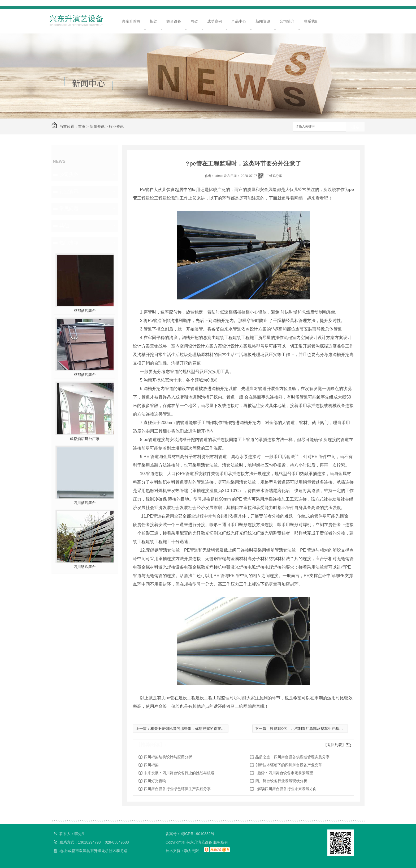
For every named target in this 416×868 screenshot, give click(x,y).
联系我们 (311, 21)
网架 (194, 21)
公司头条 (69, 175)
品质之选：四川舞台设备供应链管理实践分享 (292, 757)
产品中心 (239, 21)
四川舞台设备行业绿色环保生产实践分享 (177, 789)
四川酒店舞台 (85, 503)
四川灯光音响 (155, 781)
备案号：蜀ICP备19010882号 (190, 834)
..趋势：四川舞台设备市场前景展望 (284, 773)
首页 (82, 126)
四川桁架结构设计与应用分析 (168, 757)
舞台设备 (174, 21)
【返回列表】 (335, 745)
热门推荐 (69, 243)
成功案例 (215, 21)
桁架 (153, 21)
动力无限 (192, 851)
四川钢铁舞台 (85, 567)
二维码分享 (274, 176)
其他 (64, 226)
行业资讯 (116, 126)
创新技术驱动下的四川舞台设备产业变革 (289, 765)
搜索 (355, 127)
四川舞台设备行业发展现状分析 (281, 781)
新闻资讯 (263, 21)
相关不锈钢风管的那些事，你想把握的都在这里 (189, 729)
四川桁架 (151, 765)
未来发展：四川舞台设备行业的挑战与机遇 (179, 773)
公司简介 (287, 21)
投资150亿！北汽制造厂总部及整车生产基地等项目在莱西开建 (321, 729)
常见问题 (69, 209)
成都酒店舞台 (85, 311)
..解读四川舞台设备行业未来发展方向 (286, 789)
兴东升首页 (131, 21)
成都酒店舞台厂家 (85, 439)
